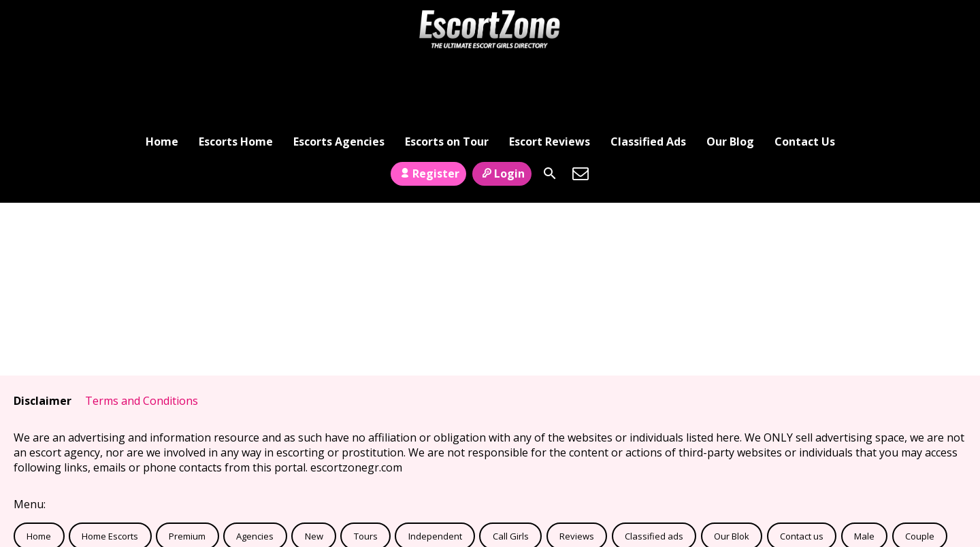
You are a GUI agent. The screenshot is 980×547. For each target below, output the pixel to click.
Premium (187, 474)
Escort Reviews (550, 71)
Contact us (802, 474)
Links (183, 505)
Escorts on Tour (447, 71)
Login (502, 111)
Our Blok (732, 474)
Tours (366, 474)
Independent (435, 474)
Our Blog (730, 71)
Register (428, 111)
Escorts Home (236, 71)
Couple (920, 474)
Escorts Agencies (339, 71)
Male (864, 474)
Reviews (577, 474)
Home (162, 71)
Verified (125, 505)
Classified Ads (648, 71)
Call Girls (511, 474)
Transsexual (52, 505)
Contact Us (805, 71)
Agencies (255, 474)
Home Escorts (110, 474)
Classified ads (654, 474)
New (314, 474)
